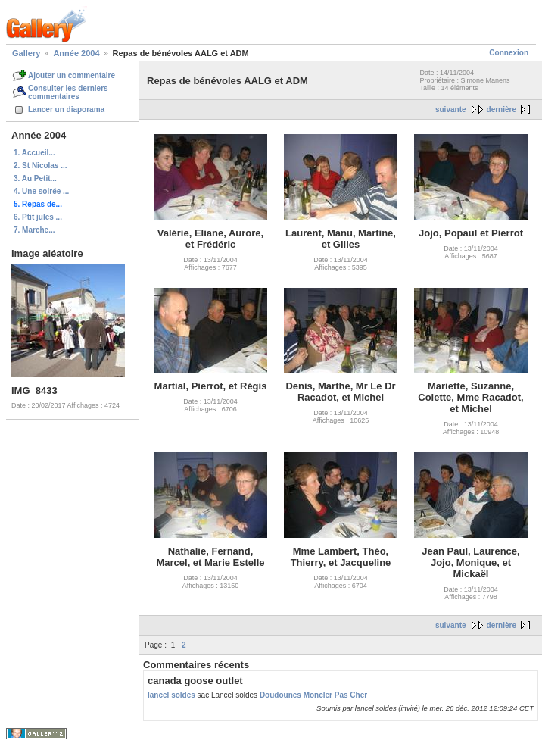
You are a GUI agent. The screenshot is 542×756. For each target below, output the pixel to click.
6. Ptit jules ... (38, 217)
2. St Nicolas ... (40, 166)
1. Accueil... (34, 153)
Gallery (26, 53)
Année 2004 (76, 53)
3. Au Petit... (35, 178)
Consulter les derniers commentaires (68, 92)
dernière (502, 109)
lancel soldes (171, 695)
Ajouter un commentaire (72, 75)
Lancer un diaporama (66, 109)
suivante (451, 109)
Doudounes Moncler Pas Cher (313, 695)
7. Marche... (34, 230)
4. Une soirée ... (41, 191)
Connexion (509, 53)
